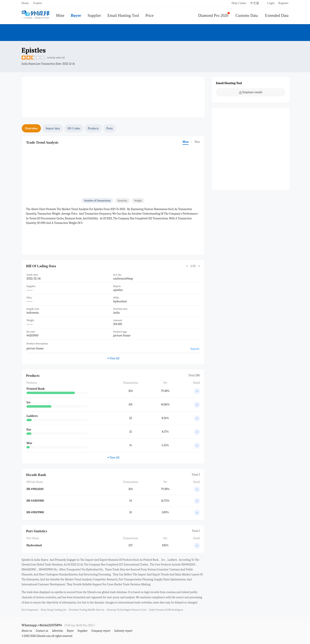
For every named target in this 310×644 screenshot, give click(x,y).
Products (93, 128)
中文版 (255, 3)
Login (271, 3)
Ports (110, 128)
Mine (60, 16)
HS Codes (74, 128)
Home (25, 3)
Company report (101, 631)
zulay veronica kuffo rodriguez (166, 610)
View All (113, 358)
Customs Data (247, 16)
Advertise (57, 631)
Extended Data (277, 16)
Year (197, 142)
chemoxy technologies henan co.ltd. (127, 610)
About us (27, 631)
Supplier (94, 16)
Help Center (239, 3)
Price (150, 16)
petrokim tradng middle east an (86, 610)
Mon (186, 142)
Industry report (123, 631)
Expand (195, 349)
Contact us (42, 631)
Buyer (76, 16)
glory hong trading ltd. (54, 610)
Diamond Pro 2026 (213, 16)
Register (283, 3)
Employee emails (251, 92)
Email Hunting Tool (123, 16)
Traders (37, 3)
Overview (31, 128)
